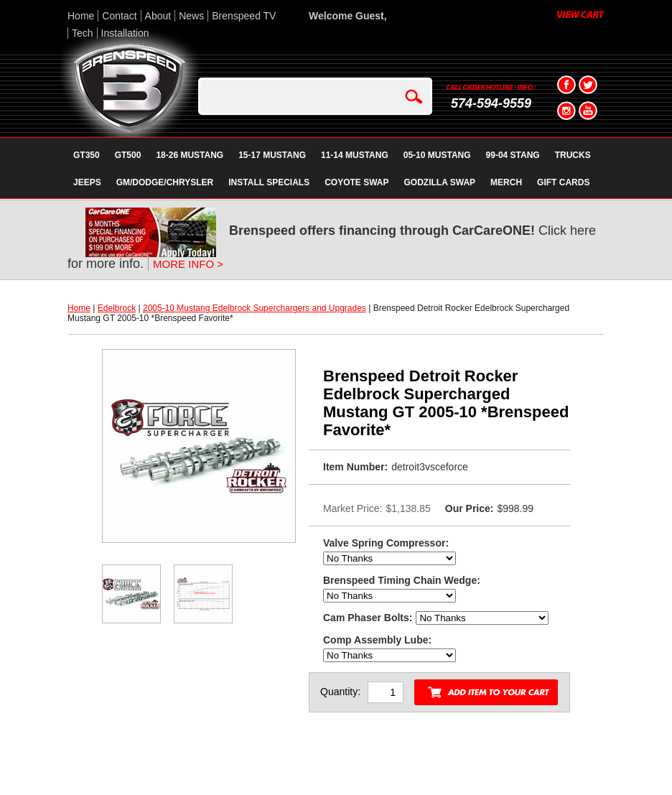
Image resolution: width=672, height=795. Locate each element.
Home (81, 16)
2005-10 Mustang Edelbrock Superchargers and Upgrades (255, 308)
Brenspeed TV (244, 16)
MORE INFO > (188, 264)
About (158, 16)
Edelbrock (117, 308)
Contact (119, 16)
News (191, 16)
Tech (83, 33)
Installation (125, 33)
